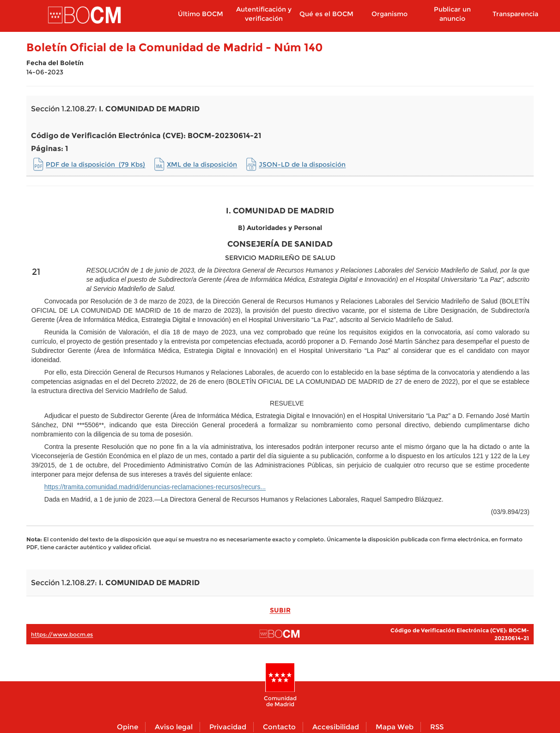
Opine (128, 727)
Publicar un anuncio (452, 14)
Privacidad (228, 727)
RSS (437, 727)
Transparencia (515, 14)
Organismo (390, 14)
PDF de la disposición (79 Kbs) (95, 164)
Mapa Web (395, 727)
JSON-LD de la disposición (302, 164)
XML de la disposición (202, 164)
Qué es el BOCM (326, 14)
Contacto (279, 727)
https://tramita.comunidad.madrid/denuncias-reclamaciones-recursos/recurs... (155, 487)
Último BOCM (201, 14)
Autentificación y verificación (264, 14)
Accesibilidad (336, 727)
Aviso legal (174, 727)
